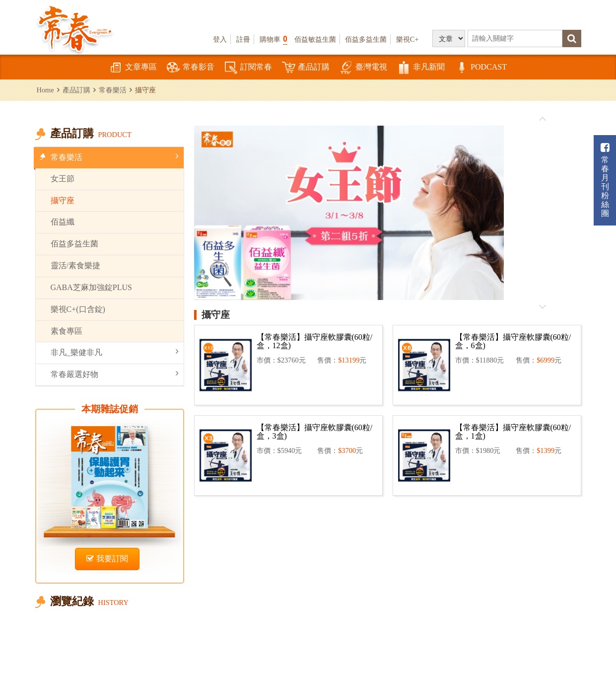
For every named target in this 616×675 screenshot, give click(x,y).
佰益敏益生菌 (315, 39)
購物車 (274, 39)
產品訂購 (306, 68)
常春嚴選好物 (115, 374)
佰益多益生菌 (366, 39)
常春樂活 (113, 90)
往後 (543, 306)
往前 (543, 119)
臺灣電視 (363, 68)
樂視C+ (408, 39)
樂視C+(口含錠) (78, 309)
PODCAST (481, 68)
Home (45, 90)
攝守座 (63, 200)
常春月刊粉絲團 (605, 180)
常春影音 (191, 68)
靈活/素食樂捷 (75, 265)
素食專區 (67, 331)
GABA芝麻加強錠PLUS (91, 287)
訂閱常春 (248, 68)
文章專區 (133, 68)
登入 (220, 39)
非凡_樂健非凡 (115, 352)
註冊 (243, 39)
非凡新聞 (421, 68)
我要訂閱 (107, 559)
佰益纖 (63, 222)
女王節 (63, 179)
